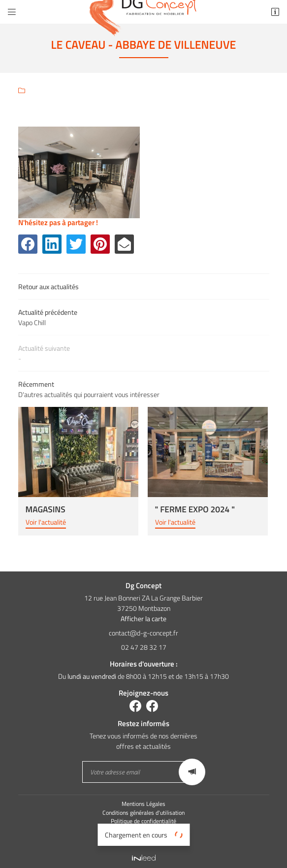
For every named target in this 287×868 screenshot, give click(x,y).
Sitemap (144, 839)
